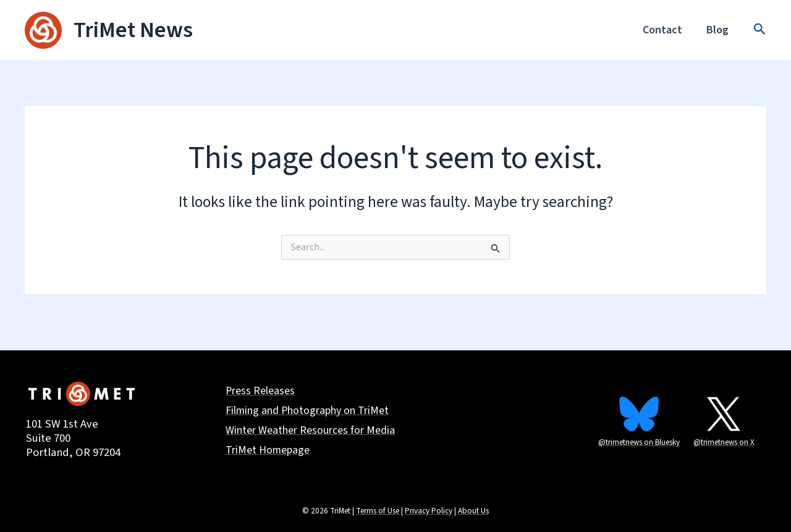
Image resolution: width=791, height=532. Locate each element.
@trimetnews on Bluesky (639, 442)
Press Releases (260, 391)
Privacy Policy (429, 511)
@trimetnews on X (724, 442)
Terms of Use (378, 511)
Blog (719, 30)
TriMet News (133, 30)
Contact (666, 30)
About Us (473, 511)
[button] (760, 30)
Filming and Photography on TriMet (308, 411)
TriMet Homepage (268, 451)
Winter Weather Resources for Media (310, 432)
